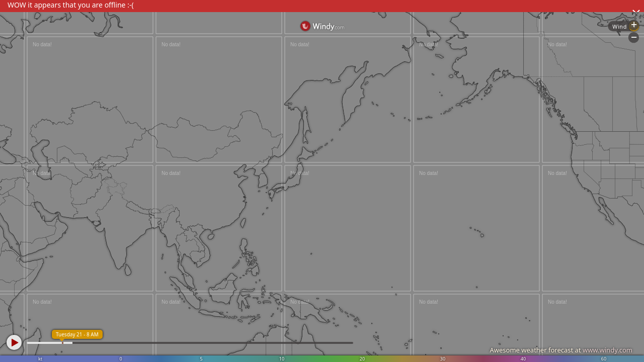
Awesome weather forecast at (561, 350)
